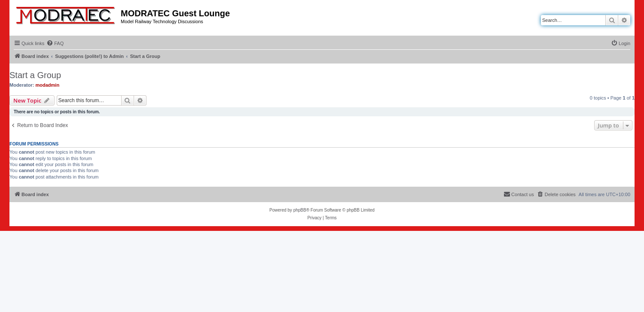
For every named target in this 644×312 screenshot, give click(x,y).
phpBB (300, 210)
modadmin (48, 85)
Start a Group (35, 75)
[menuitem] (55, 43)
